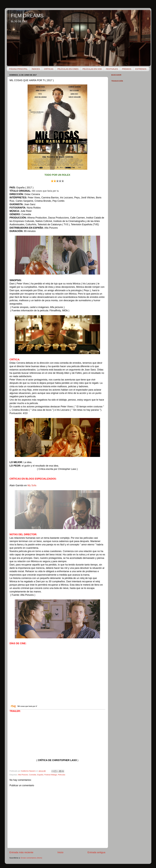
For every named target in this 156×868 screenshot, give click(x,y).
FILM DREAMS (27, 16)
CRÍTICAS (49, 69)
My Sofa (32, 485)
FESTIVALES (112, 69)
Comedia (33, 775)
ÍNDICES (36, 69)
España (40, 775)
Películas (62, 775)
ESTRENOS (141, 69)
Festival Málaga (51, 775)
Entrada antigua (96, 852)
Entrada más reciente (21, 852)
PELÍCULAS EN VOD (92, 69)
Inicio (60, 852)
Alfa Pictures (23, 775)
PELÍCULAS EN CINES (68, 69)
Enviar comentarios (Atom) (31, 858)
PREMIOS (127, 69)
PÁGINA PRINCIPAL (18, 69)
